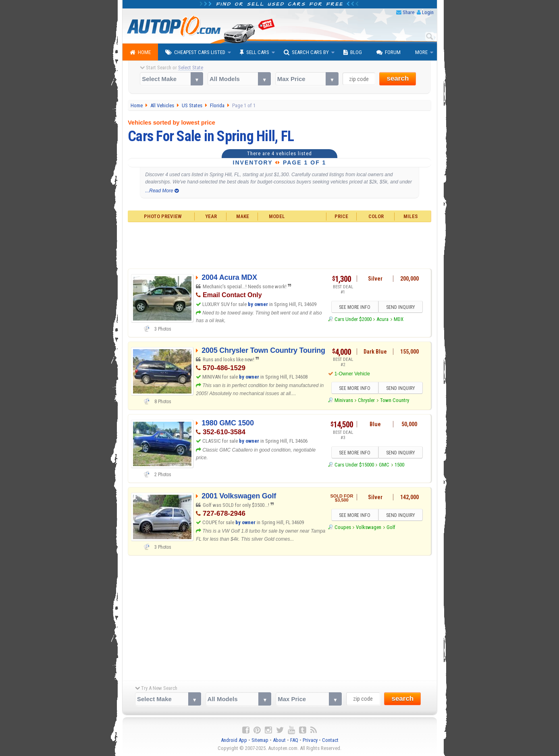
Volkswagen (369, 527)
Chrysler (366, 400)
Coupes (343, 527)
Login (428, 12)
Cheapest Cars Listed (195, 52)
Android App (234, 740)
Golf (391, 527)
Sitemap (260, 740)
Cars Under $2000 (353, 319)
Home (140, 52)
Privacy (310, 740)
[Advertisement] (279, 244)
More (421, 52)
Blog (353, 52)
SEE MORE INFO (355, 307)
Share (408, 12)
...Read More (162, 191)
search (398, 78)
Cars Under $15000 (354, 465)
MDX (399, 319)
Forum (389, 52)
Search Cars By (306, 52)
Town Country (395, 400)
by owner (258, 304)
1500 (399, 465)
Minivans (344, 400)
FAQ (294, 740)
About (279, 740)
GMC (384, 465)
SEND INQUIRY (401, 307)
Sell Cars (255, 52)
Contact (330, 740)
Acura (382, 319)
